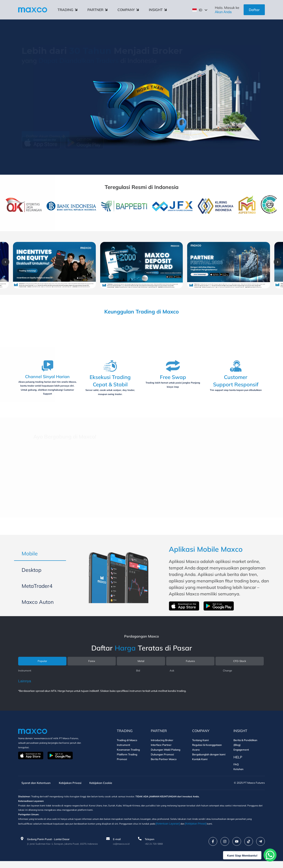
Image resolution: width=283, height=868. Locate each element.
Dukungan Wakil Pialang (166, 754)
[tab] (40, 555)
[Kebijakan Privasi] (233, 830)
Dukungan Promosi (162, 759)
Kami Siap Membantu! (239, 855)
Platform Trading (127, 759)
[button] (14, 263)
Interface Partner (161, 749)
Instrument (123, 749)
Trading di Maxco (127, 744)
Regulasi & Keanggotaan (207, 749)
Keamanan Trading (128, 754)
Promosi (122, 763)
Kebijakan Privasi (75, 788)
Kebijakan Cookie (109, 788)
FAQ (236, 769)
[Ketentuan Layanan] (204, 830)
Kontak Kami (200, 763)
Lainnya (25, 685)
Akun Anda (223, 12)
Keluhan (238, 773)
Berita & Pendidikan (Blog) (245, 747)
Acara (196, 754)
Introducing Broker (162, 744)
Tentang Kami (200, 744)
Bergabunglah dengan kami (209, 759)
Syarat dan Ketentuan (36, 788)
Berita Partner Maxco (164, 763)
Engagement (241, 754)
